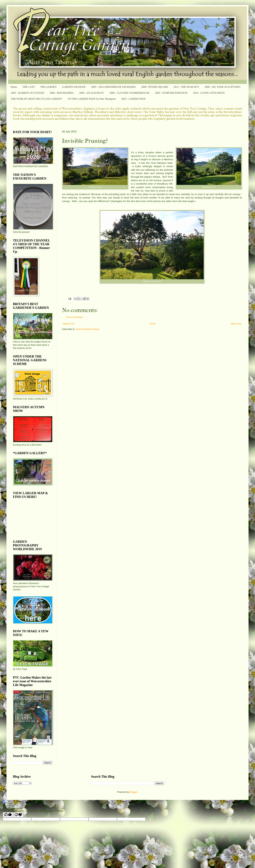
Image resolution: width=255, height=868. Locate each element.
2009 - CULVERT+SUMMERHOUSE (129, 93)
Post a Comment (74, 317)
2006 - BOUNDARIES (62, 93)
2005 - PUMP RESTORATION (171, 93)
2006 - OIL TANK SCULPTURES (222, 87)
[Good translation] (8, 815)
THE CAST (29, 87)
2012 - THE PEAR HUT (186, 87)
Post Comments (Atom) (88, 329)
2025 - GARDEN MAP (133, 99)
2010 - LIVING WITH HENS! (209, 93)
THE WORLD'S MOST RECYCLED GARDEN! (36, 99)
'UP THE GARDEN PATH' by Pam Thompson (92, 99)
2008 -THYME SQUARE (155, 87)
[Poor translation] (18, 815)
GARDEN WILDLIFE (74, 87)
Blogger (133, 792)
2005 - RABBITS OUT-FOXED (28, 93)
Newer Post (69, 324)
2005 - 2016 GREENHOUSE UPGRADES (113, 87)
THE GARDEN (48, 87)
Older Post (236, 324)
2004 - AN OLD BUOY (92, 93)
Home (14, 87)
